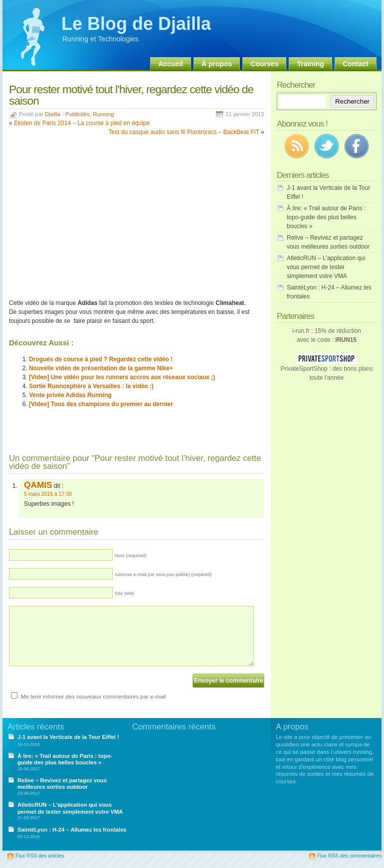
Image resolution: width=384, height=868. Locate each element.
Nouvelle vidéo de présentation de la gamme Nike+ (101, 368)
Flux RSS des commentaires (349, 856)
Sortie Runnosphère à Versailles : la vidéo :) (91, 386)
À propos (217, 64)
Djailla (53, 114)
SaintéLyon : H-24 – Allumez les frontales (72, 830)
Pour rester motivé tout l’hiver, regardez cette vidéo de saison (131, 95)
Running (103, 114)
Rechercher (352, 101)
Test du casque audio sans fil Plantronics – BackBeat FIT (184, 132)
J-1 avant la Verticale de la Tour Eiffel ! (68, 737)
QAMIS (38, 485)
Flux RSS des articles (40, 856)
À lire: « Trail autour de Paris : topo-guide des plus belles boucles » (326, 217)
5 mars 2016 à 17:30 (48, 494)
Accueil (171, 64)
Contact (356, 64)
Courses (264, 64)
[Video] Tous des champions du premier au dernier (101, 404)
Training (310, 64)
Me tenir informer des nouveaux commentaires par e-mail (94, 697)
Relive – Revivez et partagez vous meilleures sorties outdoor (62, 784)
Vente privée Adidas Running (70, 395)
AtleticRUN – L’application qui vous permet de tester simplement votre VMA (326, 267)
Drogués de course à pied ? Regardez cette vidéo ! (101, 359)
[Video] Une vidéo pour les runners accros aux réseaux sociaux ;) (122, 377)
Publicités (78, 114)
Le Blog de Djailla (136, 24)
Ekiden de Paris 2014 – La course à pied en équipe (82, 123)
